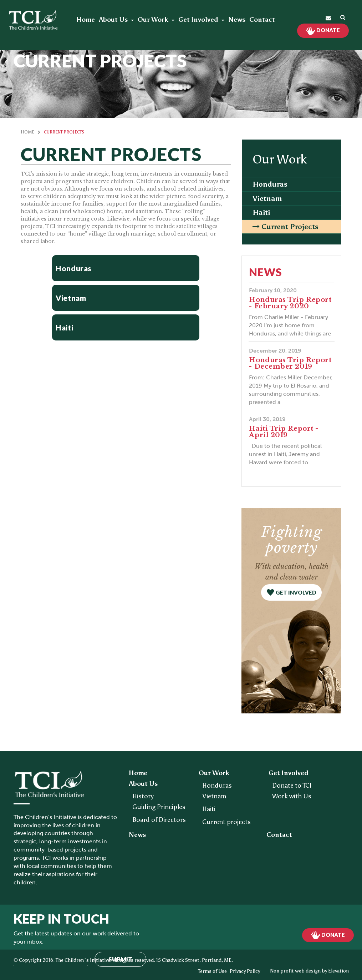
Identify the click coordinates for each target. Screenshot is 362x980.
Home (86, 20)
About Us (114, 20)
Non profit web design (295, 971)
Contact (262, 20)
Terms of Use (212, 971)
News (237, 20)
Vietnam (267, 198)
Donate (328, 30)
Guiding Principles (159, 807)
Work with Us (292, 796)
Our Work (154, 20)
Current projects (290, 227)
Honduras (270, 184)
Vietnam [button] (71, 298)
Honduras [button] (74, 268)
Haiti (261, 212)
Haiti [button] (64, 327)
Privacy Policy (245, 971)
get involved (296, 592)
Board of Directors (159, 820)
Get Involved (199, 20)
